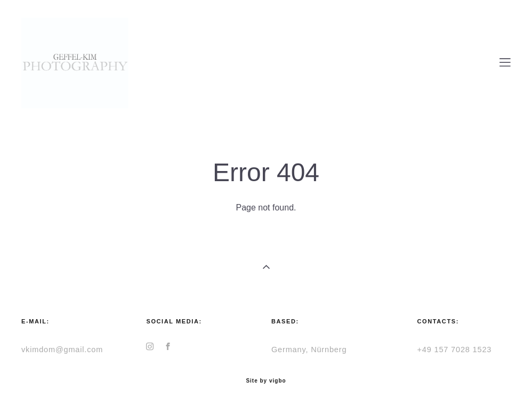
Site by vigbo (266, 381)
